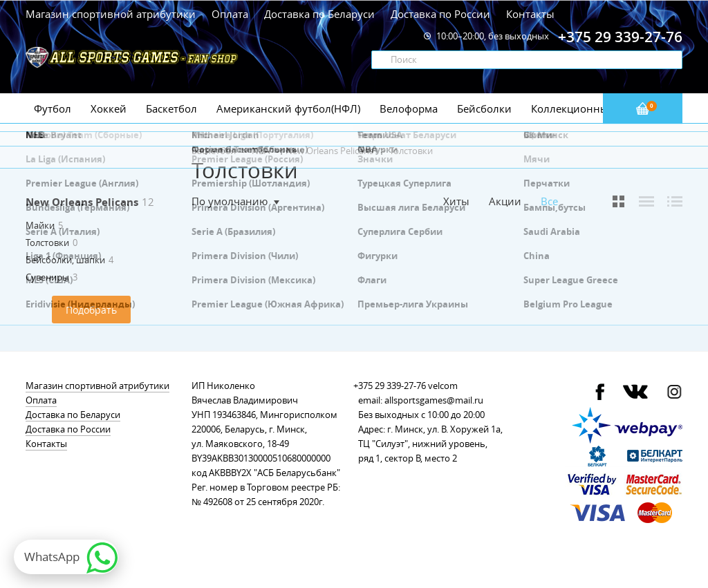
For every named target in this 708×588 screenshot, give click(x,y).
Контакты (530, 14)
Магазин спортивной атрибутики (112, 14)
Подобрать (91, 310)
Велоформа (409, 108)
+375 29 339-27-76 (390, 386)
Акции (505, 201)
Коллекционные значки (592, 108)
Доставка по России (440, 14)
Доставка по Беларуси (319, 14)
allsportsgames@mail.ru (434, 400)
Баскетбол (171, 108)
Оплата (230, 14)
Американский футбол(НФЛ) (288, 108)
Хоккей (109, 108)
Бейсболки (484, 108)
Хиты (456, 201)
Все (549, 201)
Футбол (53, 108)
